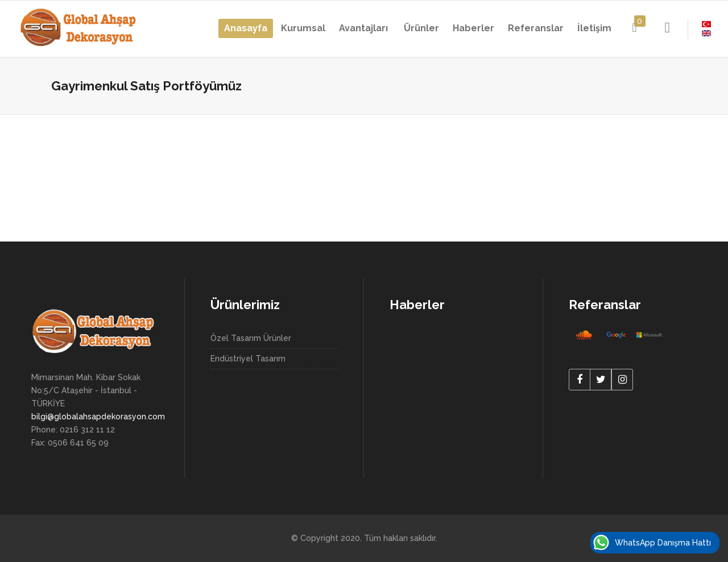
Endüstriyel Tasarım (248, 359)
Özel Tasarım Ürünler (251, 338)
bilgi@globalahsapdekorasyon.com (98, 417)
